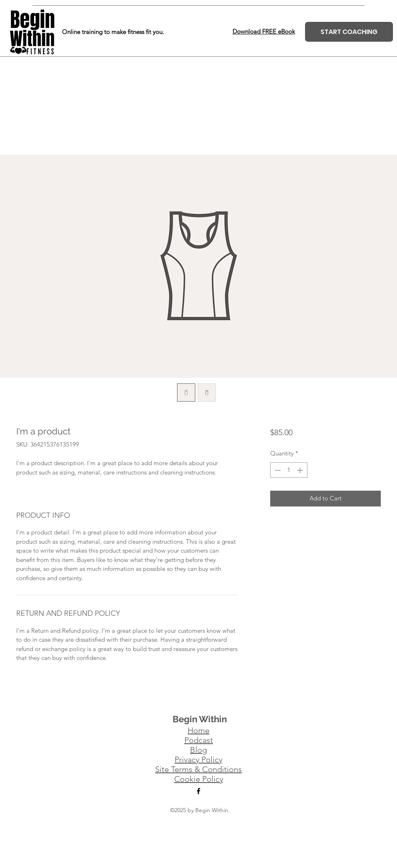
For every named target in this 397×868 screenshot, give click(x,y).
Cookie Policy (199, 779)
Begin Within (200, 719)
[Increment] (301, 470)
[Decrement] (277, 470)
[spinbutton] (289, 470)
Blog (198, 750)
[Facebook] (198, 791)
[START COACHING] (349, 32)
